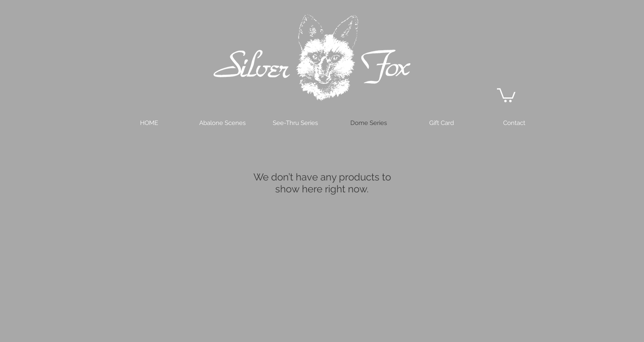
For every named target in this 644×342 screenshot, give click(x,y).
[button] (506, 95)
